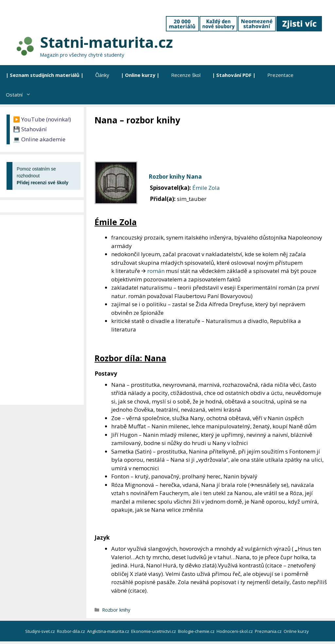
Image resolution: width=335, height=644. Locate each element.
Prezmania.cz (269, 631)
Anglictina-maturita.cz (109, 631)
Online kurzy (297, 631)
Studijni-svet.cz (41, 631)
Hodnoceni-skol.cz (235, 631)
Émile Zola (206, 188)
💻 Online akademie (39, 139)
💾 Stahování (30, 129)
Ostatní (21, 95)
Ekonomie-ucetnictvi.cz (154, 631)
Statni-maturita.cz (106, 42)
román (156, 271)
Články (102, 75)
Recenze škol (186, 75)
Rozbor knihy (116, 610)
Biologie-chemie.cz (197, 631)
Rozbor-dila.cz (71, 631)
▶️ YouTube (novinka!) (42, 119)
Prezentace (280, 75)
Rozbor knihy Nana (175, 177)
